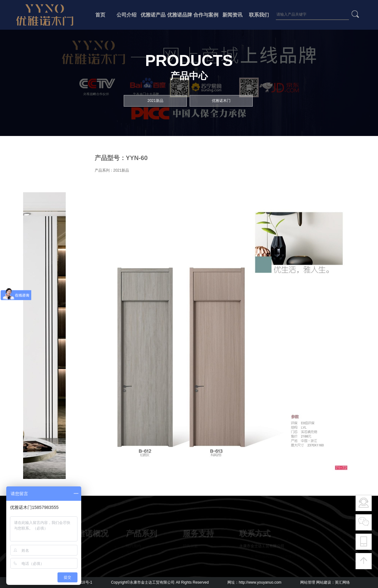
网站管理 (308, 582)
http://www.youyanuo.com (260, 582)
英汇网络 (342, 582)
